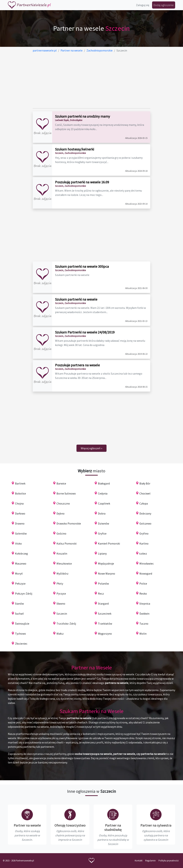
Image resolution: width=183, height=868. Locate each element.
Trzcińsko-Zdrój (66, 624)
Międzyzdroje (106, 563)
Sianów (19, 604)
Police (143, 583)
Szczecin (62, 614)
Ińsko (18, 543)
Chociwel (145, 493)
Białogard (104, 483)
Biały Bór (145, 483)
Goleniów (21, 533)
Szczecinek (105, 614)
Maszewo (21, 563)
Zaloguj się (143, 5)
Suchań (19, 614)
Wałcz (60, 634)
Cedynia (103, 493)
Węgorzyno (105, 634)
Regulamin (150, 860)
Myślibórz (62, 573)
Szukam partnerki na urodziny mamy (82, 116)
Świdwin (144, 614)
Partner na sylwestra (156, 825)
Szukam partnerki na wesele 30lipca (82, 266)
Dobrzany (145, 513)
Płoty (60, 583)
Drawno (20, 523)
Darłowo (20, 513)
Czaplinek (104, 503)
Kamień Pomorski (109, 543)
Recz (101, 593)
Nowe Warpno (107, 573)
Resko (143, 593)
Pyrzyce (61, 593)
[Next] (91, 448)
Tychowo (20, 634)
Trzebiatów (105, 624)
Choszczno (63, 503)
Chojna (19, 503)
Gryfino (144, 533)
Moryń (19, 573)
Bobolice (20, 493)
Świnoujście (22, 624)
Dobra (102, 513)
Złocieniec (21, 644)
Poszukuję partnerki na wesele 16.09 (82, 182)
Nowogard (146, 573)
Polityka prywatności (169, 860)
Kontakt (139, 860)
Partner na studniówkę (113, 827)
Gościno (61, 533)
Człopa (144, 503)
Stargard (103, 604)
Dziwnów (103, 523)
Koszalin (62, 553)
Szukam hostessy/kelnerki (75, 149)
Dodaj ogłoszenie (164, 5)
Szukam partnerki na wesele (76, 299)
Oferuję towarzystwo (70, 825)
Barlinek (20, 483)
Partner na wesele (27, 825)
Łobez (143, 553)
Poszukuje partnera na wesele (77, 365)
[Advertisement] (92, 80)
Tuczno (144, 624)
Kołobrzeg (21, 553)
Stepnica (145, 604)
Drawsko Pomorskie (69, 523)
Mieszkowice (64, 563)
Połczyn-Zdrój (24, 593)
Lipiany (102, 553)
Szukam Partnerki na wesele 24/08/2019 (85, 332)
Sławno (61, 604)
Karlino (144, 543)
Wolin (143, 634)
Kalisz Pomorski (66, 543)
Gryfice (102, 533)
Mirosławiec (147, 563)
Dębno (60, 513)
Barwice (61, 483)
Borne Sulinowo (66, 493)
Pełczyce (20, 583)
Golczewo (145, 523)
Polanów (103, 583)
